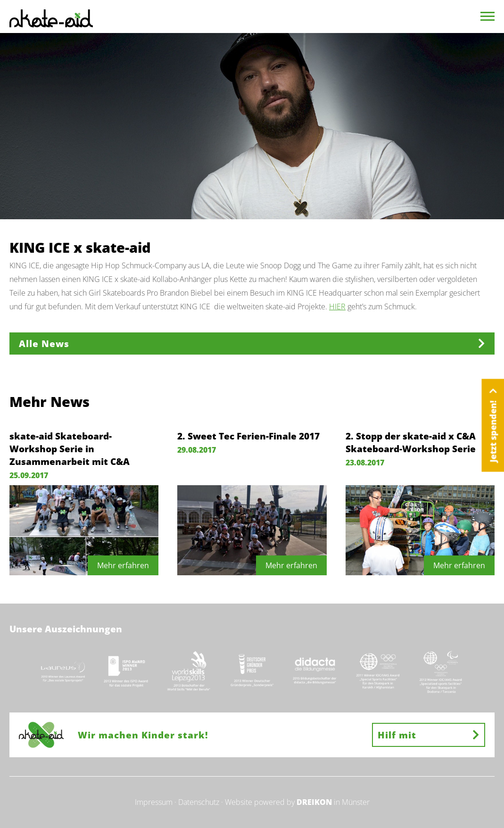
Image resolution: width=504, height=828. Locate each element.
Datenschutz (199, 802)
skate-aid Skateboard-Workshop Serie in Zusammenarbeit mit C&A (70, 449)
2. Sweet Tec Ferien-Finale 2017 (248, 436)
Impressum (154, 802)
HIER (337, 306)
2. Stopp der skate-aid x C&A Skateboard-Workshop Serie (411, 442)
